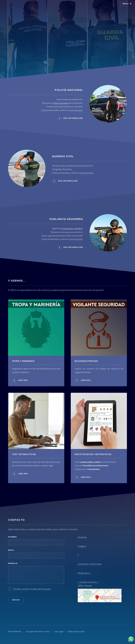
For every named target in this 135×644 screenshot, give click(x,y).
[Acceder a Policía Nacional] (108, 104)
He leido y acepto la (32, 589)
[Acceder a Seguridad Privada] (99, 328)
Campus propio (76, 110)
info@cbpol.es (84, 573)
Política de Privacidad (41, 589)
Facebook (82, 537)
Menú (126, 4)
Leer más (23, 380)
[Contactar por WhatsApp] (131, 639)
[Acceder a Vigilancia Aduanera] (108, 233)
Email (11, 550)
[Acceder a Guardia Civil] (27, 168)
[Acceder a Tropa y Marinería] (36, 328)
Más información (73, 118)
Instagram (82, 546)
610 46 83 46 (83, 564)
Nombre (12, 537)
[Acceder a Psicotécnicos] (36, 421)
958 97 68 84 (96, 564)
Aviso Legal (59, 631)
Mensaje (13, 563)
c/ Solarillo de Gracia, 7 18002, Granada (100, 592)
